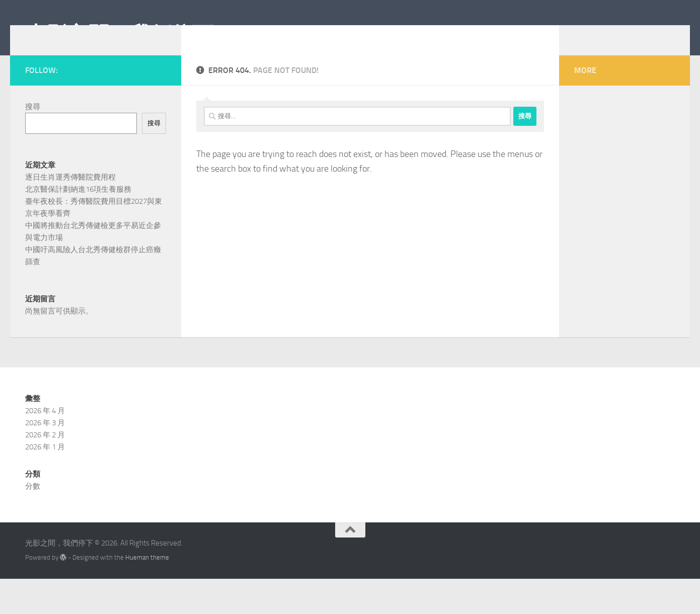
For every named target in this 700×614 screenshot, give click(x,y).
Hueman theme (147, 593)
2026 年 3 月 (45, 458)
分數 (33, 521)
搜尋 (33, 122)
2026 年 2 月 (45, 470)
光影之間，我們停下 (119, 35)
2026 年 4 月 (45, 446)
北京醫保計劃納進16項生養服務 (78, 204)
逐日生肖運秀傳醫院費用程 (70, 192)
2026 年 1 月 (45, 482)
